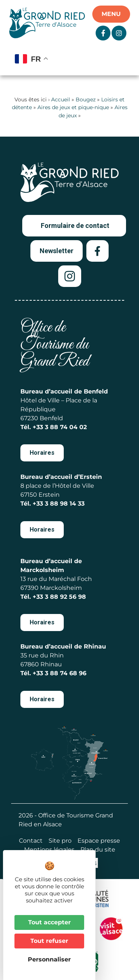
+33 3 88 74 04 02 (60, 427)
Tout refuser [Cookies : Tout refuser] (49, 941)
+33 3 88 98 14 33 (59, 504)
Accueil (61, 99)
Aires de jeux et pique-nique (73, 107)
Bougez (86, 99)
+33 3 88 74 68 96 (59, 673)
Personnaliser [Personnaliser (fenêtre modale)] (49, 959)
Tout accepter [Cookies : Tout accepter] (49, 922)
